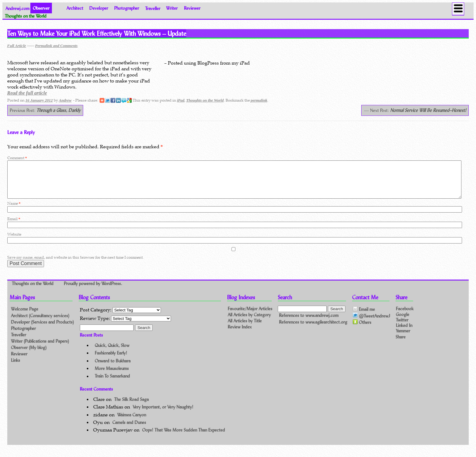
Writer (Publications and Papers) (40, 348)
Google (403, 321)
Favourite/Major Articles (250, 316)
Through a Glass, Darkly (58, 110)
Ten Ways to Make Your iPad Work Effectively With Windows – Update (97, 33)
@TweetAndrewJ (371, 323)
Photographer (127, 8)
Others (362, 330)
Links (15, 367)
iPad (181, 100)
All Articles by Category (249, 322)
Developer (99, 8)
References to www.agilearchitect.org (313, 329)
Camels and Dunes (129, 430)
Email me (364, 317)
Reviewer (192, 8)
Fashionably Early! (111, 360)
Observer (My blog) (29, 355)
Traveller (153, 8)
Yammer (403, 338)
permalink (259, 100)
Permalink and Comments (56, 46)
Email (14, 226)
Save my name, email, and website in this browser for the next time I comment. (75, 265)
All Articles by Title (245, 328)
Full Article (17, 46)
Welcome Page (25, 316)
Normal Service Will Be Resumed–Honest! (428, 110)
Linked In (404, 332)
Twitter (402, 327)
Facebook (405, 316)
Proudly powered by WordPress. (93, 291)
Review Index (240, 334)
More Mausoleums (112, 376)
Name (14, 211)
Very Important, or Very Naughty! (163, 414)
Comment (17, 158)
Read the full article (27, 93)
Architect (75, 8)
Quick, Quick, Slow (112, 353)
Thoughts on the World (205, 100)
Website (14, 242)
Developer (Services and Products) (42, 329)
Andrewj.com (17, 8)
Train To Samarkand (112, 383)
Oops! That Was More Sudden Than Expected (184, 437)
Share (401, 344)
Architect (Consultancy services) (40, 323)
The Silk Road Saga (131, 407)
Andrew (65, 100)
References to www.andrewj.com (309, 323)
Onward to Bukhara (113, 368)
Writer (172, 8)
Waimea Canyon (132, 422)
